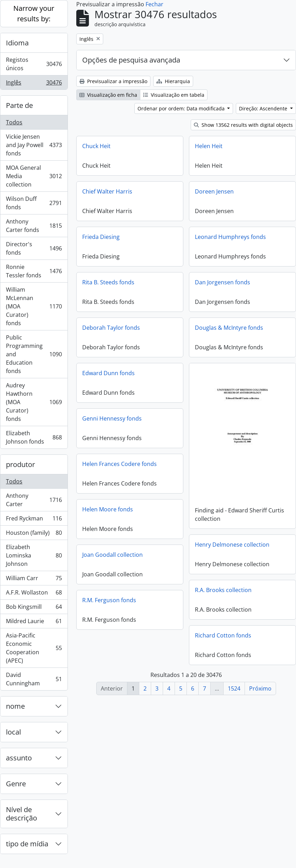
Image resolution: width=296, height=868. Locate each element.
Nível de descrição (22, 814)
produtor (20, 464)
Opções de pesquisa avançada (131, 60)
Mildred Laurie (34, 623)
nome (15, 706)
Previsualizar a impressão (113, 81)
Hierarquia (173, 81)
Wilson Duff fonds (34, 203)
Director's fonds (34, 248)
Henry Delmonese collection (232, 544)
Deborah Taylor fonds (111, 328)
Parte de (19, 105)
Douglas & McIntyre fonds (229, 328)
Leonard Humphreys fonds (230, 237)
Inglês (34, 84)
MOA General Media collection (34, 176)
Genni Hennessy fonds (112, 418)
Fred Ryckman (34, 520)
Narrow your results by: (34, 13)
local (13, 732)
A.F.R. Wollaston (34, 594)
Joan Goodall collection (112, 555)
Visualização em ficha (108, 95)
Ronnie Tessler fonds (34, 271)
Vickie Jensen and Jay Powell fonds (34, 145)
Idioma (17, 43)
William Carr (34, 580)
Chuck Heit (96, 146)
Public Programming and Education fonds (34, 354)
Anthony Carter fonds (34, 226)
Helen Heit (209, 146)
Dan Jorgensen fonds (223, 282)
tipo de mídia (27, 844)
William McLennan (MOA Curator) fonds (34, 306)
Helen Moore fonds (108, 509)
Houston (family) (34, 534)
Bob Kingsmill (34, 608)
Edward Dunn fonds (108, 373)
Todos (14, 122)
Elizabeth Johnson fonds (34, 437)
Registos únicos (34, 64)
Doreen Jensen (214, 191)
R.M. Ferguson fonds (109, 600)
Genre (16, 784)
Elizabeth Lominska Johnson (34, 555)
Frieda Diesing (101, 237)
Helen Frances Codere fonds (119, 464)
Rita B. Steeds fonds (108, 282)
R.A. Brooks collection (223, 590)
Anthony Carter (34, 500)
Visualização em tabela (174, 95)
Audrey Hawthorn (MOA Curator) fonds (34, 402)
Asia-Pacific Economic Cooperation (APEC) (34, 648)
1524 (234, 688)
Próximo (260, 688)
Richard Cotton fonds (223, 635)
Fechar (154, 4)
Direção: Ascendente (264, 108)
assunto (19, 758)
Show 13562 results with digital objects (243, 125)
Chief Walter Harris (107, 191)
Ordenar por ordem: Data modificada (182, 108)
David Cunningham (34, 679)
